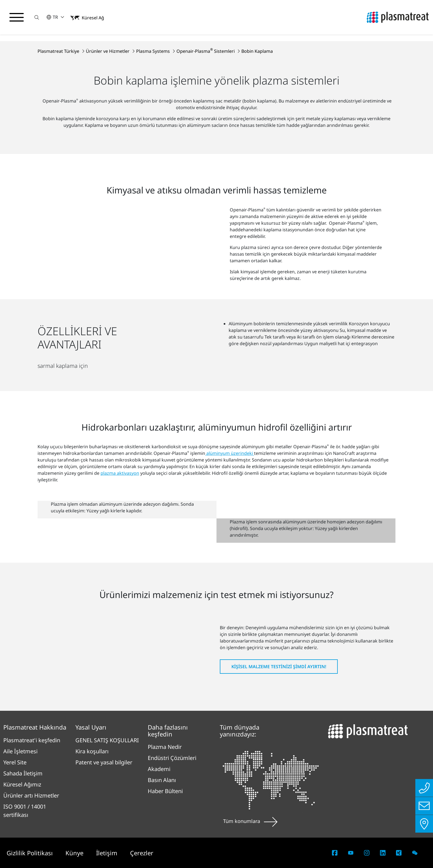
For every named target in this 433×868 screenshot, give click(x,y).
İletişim (108, 853)
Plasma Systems (154, 51)
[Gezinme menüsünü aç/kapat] (17, 17)
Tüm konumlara (250, 821)
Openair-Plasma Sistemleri (206, 51)
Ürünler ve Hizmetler (108, 51)
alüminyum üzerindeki (230, 453)
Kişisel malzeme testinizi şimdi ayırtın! (279, 667)
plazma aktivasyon (120, 473)
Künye (75, 853)
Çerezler (142, 853)
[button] (37, 17)
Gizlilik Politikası (31, 853)
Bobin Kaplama (257, 51)
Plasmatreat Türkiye (59, 51)
